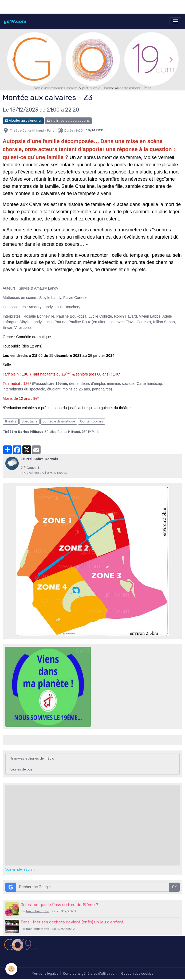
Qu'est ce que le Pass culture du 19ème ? (59, 905)
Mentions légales (45, 974)
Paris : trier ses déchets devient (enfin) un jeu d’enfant (72, 922)
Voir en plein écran (20, 870)
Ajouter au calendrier (23, 121)
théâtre (11, 421)
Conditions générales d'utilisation (90, 974)
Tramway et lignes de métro (32, 758)
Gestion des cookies (137, 974)
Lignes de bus (21, 769)
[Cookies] (11, 969)
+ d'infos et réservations (68, 121)
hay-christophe (38, 911)
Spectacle (29, 421)
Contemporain (92, 421)
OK (174, 887)
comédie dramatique (59, 421)
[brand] (15, 21)
